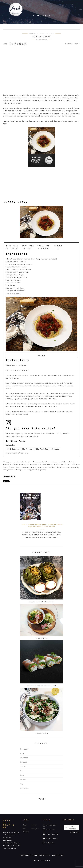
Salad (22, 775)
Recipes (35, 828)
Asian (22, 753)
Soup (22, 784)
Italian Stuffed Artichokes (41, 602)
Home (25, 825)
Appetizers (24, 749)
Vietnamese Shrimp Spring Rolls (42, 686)
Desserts (23, 762)
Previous (68, 44)
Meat (22, 771)
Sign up (75, 832)
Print (41, 356)
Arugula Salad (42, 733)
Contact (26, 832)
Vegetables (24, 788)
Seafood (23, 780)
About (34, 825)
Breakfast (24, 758)
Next (78, 44)
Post (25, 828)
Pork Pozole (41, 638)
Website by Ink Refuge (42, 860)
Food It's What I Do (51, 855)
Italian (23, 766)
